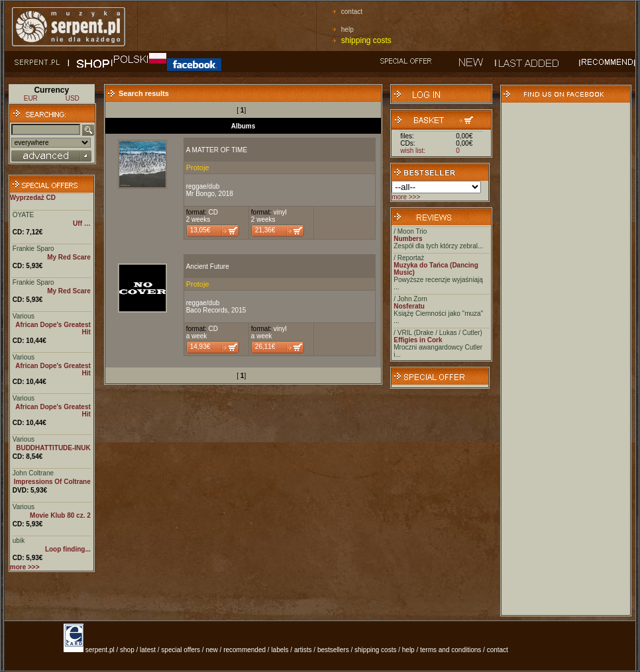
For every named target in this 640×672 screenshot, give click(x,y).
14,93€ (200, 347)
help (347, 29)
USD (73, 98)
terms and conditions (451, 650)
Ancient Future (208, 266)
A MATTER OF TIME (217, 150)
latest (148, 650)
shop (127, 650)
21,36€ (265, 230)
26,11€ (265, 347)
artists (303, 650)
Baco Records (207, 310)
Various (24, 316)
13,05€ (200, 230)
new (211, 650)
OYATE (23, 215)
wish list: (413, 151)
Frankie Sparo (33, 249)
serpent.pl (100, 650)
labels (280, 650)
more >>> (406, 197)
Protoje (198, 168)
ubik (19, 541)
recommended (244, 650)
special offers (181, 650)
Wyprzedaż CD (33, 198)
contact (352, 12)
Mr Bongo (200, 194)
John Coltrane (33, 473)
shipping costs (366, 40)
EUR (31, 98)
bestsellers (333, 650)
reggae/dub (203, 186)
